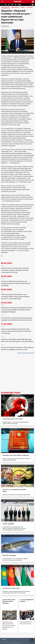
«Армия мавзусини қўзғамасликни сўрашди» (9, 601)
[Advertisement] (17, 373)
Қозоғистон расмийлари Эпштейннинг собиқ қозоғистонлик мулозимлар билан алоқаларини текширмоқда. (16, 331)
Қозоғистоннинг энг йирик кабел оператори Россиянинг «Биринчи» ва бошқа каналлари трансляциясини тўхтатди (15, 270)
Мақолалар (15, 7)
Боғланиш (4, 639)
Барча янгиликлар (26, 353)
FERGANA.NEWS (18, 2)
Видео (23, 7)
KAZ (2, 5)
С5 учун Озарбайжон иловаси (27, 600)
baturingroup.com (16, 643)
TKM (12, 5)
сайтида (14, 71)
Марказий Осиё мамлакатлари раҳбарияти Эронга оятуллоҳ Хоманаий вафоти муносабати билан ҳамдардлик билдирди (17, 310)
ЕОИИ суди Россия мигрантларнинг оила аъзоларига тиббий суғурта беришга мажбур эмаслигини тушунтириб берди (15, 297)
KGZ (6, 5)
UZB (16, 5)
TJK (9, 5)
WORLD (20, 5)
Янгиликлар (6, 7)
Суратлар (30, 7)
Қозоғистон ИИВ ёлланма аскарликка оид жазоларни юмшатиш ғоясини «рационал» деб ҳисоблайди (16, 283)
